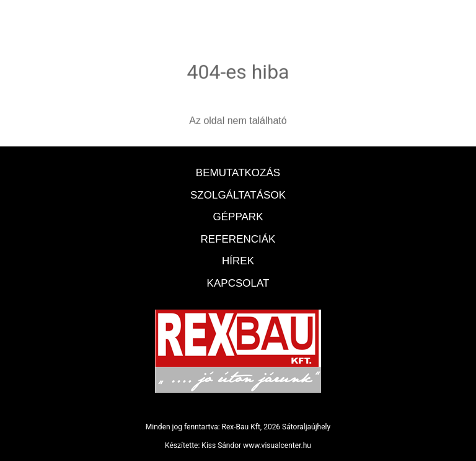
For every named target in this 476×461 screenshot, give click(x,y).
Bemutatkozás (238, 173)
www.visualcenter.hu (277, 445)
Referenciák (238, 239)
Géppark (238, 217)
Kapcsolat (238, 283)
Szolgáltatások (238, 195)
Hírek (238, 261)
